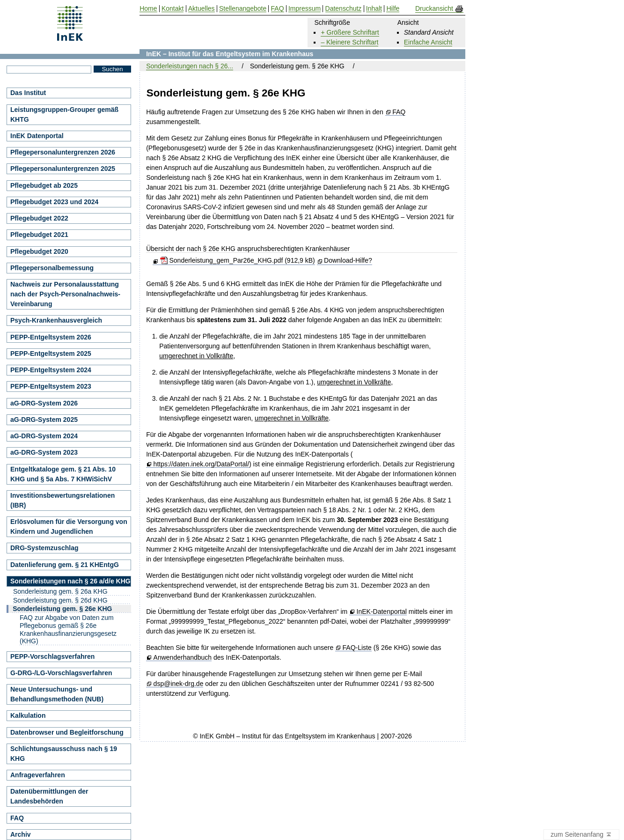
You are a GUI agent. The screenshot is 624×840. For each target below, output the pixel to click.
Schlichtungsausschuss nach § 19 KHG (64, 754)
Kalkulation (28, 715)
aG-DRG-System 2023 (44, 452)
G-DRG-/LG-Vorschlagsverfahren (61, 673)
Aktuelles (202, 9)
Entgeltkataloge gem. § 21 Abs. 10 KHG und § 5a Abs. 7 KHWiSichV (63, 474)
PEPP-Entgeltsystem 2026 (51, 337)
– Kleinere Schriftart (349, 42)
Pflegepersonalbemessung (52, 268)
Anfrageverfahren (38, 775)
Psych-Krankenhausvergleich (56, 320)
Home (148, 9)
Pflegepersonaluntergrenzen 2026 (63, 152)
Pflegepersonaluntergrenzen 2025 (63, 169)
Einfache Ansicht (428, 42)
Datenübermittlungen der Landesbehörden (49, 796)
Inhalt (374, 9)
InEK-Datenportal (382, 612)
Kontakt (173, 9)
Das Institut (28, 93)
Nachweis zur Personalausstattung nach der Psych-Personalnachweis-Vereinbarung (65, 294)
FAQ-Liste (357, 648)
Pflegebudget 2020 (39, 251)
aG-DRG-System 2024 (44, 436)
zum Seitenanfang (581, 835)
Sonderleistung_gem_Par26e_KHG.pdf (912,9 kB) (238, 260)
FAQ (399, 112)
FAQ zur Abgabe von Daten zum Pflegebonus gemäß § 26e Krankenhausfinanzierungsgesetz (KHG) (68, 629)
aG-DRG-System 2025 (44, 420)
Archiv (21, 834)
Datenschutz (344, 9)
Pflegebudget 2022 (39, 218)
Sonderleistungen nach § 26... (190, 66)
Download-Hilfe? (348, 260)
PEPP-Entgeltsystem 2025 (51, 354)
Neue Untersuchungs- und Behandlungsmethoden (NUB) (57, 694)
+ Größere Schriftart (350, 32)
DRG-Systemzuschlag (44, 548)
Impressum (305, 9)
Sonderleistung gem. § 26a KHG (60, 591)
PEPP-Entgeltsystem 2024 (51, 370)
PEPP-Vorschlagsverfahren (52, 656)
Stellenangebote (243, 9)
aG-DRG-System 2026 (44, 403)
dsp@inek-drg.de (179, 684)
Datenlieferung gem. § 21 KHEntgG (65, 565)
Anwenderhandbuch (183, 658)
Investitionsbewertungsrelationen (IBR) (62, 500)
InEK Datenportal (37, 136)
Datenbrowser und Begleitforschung (67, 732)
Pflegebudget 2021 (39, 235)
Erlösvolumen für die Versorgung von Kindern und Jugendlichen (69, 527)
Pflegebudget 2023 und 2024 (54, 202)
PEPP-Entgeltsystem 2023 (51, 386)
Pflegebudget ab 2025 (44, 185)
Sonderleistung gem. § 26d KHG (60, 600)
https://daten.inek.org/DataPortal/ (202, 464)
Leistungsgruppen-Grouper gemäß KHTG (64, 114)
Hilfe (393, 9)
